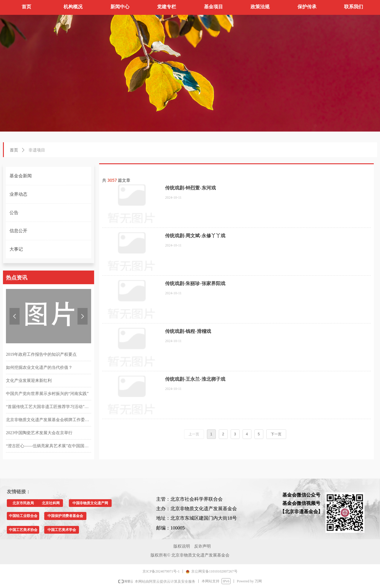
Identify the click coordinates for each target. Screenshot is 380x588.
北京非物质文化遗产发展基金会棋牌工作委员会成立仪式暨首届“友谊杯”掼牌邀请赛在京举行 (49, 420)
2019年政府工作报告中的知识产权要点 (41, 354)
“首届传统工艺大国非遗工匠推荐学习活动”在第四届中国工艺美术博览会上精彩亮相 (49, 407)
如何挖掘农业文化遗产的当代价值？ (39, 368)
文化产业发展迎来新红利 (29, 381)
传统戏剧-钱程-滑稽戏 (188, 331)
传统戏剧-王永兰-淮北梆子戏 (195, 379)
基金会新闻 (21, 176)
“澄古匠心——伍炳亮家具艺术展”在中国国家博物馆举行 (49, 446)
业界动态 (18, 194)
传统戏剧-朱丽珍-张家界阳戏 (195, 283)
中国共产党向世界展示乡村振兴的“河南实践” (47, 394)
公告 (14, 213)
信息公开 (18, 231)
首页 (14, 150)
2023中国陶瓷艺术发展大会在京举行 (39, 433)
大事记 (16, 249)
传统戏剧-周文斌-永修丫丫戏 (195, 236)
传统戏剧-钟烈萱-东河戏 (190, 188)
